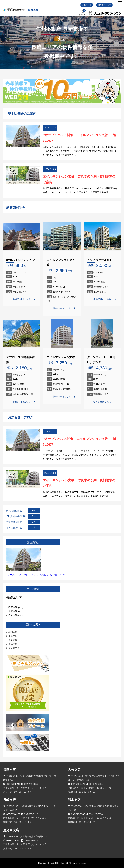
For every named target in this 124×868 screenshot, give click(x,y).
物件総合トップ (104, 5)
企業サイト (87, 5)
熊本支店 (13, 644)
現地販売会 (33, 542)
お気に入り (83, 12)
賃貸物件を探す (16, 611)
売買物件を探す (16, 607)
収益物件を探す (16, 615)
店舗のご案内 (33, 625)
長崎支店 (13, 636)
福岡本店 (13, 632)
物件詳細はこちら (22, 299)
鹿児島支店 (14, 648)
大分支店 (13, 640)
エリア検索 (33, 589)
